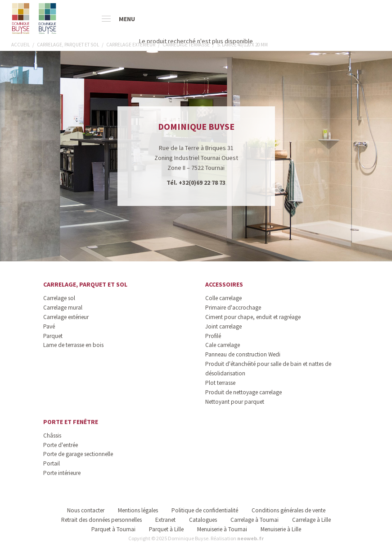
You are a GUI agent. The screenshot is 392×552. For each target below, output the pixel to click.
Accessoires (224, 284)
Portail (52, 463)
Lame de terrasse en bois (73, 345)
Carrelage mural (63, 308)
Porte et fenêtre (71, 422)
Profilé (213, 336)
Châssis (52, 436)
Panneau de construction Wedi (243, 354)
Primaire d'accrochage (233, 308)
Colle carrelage (223, 298)
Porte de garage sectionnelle (78, 454)
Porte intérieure (62, 473)
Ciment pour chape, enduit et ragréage (253, 317)
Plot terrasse (220, 383)
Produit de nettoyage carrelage (243, 392)
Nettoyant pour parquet (235, 402)
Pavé (49, 326)
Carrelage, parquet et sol (85, 284)
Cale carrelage (223, 345)
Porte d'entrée (61, 445)
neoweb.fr (250, 538)
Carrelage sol (59, 298)
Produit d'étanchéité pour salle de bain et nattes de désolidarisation (268, 369)
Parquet (53, 336)
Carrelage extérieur (66, 317)
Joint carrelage (223, 326)
